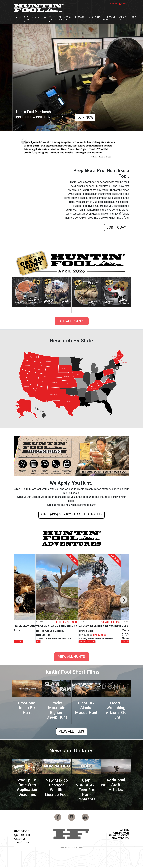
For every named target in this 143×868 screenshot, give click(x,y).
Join (19, 18)
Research (81, 17)
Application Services (66, 18)
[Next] (124, 600)
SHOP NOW (87, 117)
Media (123, 17)
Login (123, 4)
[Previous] (19, 600)
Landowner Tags (110, 18)
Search (113, 4)
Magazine (95, 17)
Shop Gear (27, 18)
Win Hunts (53, 18)
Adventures (39, 18)
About (133, 17)
